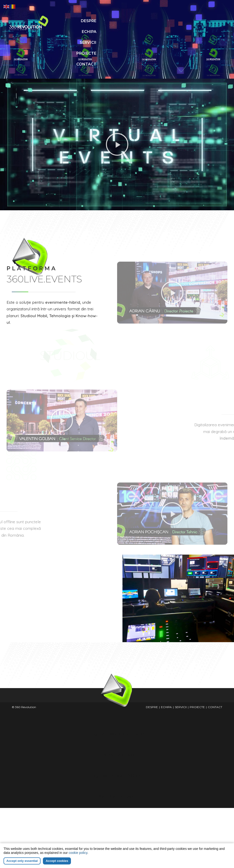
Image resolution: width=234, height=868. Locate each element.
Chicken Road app (117, 733)
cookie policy (78, 853)
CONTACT (117, 43)
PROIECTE (117, 32)
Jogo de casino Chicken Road (117, 712)
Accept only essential (22, 861)
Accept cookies (57, 861)
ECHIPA (120, 21)
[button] (117, 123)
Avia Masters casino (117, 775)
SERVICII (92, 32)
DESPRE (98, 21)
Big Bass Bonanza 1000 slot (117, 754)
